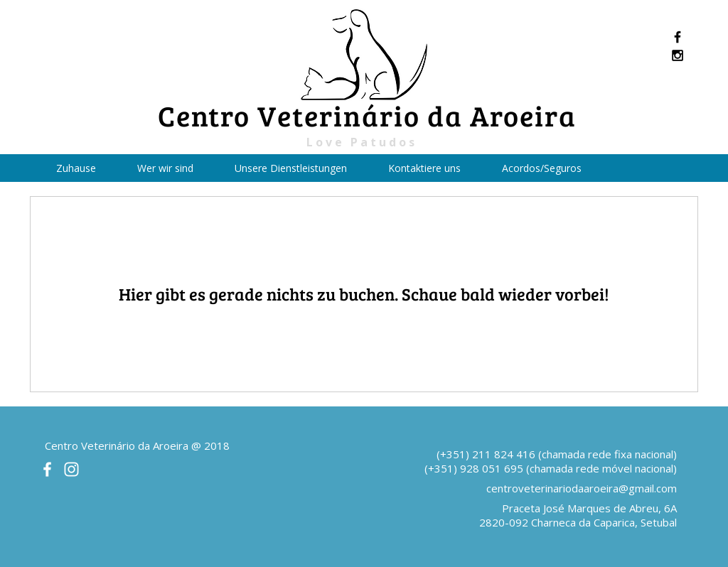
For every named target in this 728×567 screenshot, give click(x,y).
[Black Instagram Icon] (678, 55)
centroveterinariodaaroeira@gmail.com (582, 488)
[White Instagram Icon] (71, 469)
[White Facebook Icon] (47, 469)
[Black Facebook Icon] (678, 37)
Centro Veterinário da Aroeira (367, 115)
